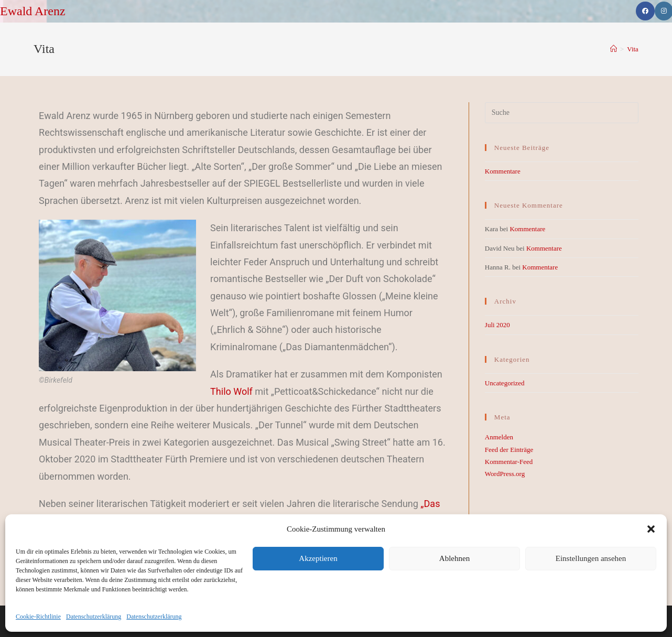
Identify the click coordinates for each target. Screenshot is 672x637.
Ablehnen (454, 558)
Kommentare (503, 171)
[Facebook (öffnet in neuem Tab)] (645, 11)
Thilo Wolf (231, 391)
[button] (651, 529)
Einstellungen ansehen (591, 558)
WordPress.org (505, 474)
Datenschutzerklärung (94, 617)
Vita (633, 49)
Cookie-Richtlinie (38, 617)
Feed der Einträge (509, 450)
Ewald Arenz (33, 11)
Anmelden (499, 437)
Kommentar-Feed (509, 462)
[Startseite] (614, 49)
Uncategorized (505, 383)
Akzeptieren (318, 558)
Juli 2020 (497, 325)
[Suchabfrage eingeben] (562, 113)
